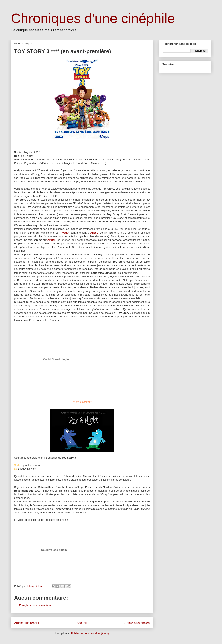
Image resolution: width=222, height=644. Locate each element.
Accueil (82, 623)
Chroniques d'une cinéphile (93, 18)
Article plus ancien (137, 623)
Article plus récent (27, 623)
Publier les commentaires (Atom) (90, 633)
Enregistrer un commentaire (35, 605)
